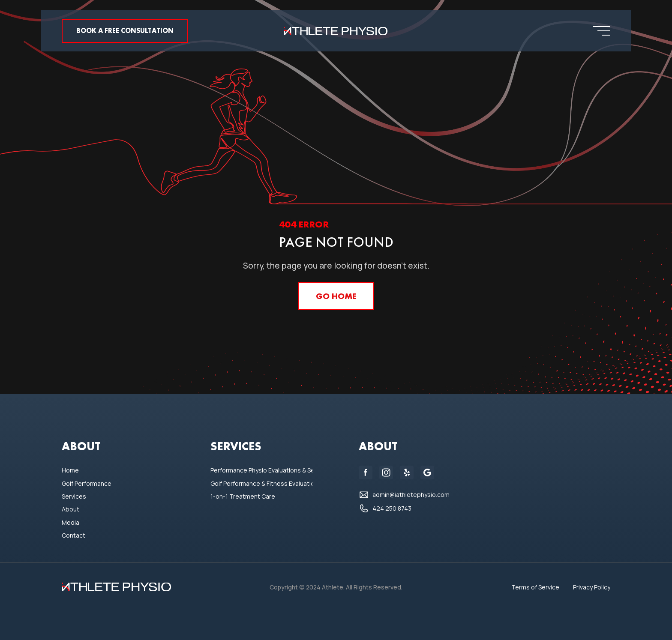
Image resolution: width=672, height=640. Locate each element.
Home (70, 470)
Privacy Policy (592, 587)
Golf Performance (87, 483)
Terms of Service (535, 587)
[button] (602, 31)
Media (70, 522)
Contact (73, 535)
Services (74, 496)
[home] (336, 31)
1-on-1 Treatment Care (243, 496)
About (70, 509)
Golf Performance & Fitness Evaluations (261, 483)
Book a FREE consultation (125, 31)
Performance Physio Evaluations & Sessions (261, 470)
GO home (336, 296)
